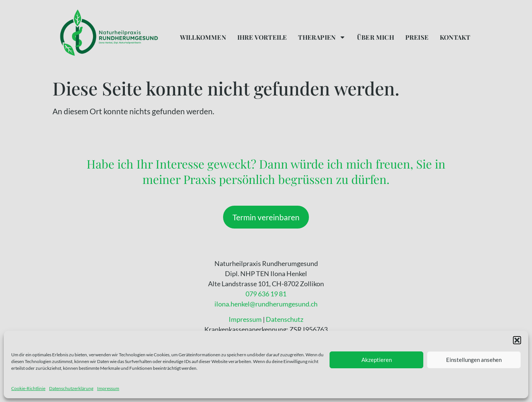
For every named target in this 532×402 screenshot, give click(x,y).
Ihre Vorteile (262, 37)
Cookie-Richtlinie (28, 388)
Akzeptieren (377, 360)
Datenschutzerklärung (71, 388)
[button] (517, 340)
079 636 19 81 (266, 294)
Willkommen (203, 37)
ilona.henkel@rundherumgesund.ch (266, 304)
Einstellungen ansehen (474, 360)
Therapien (322, 37)
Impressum (108, 388)
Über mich (375, 37)
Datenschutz (285, 319)
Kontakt (455, 37)
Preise (417, 37)
